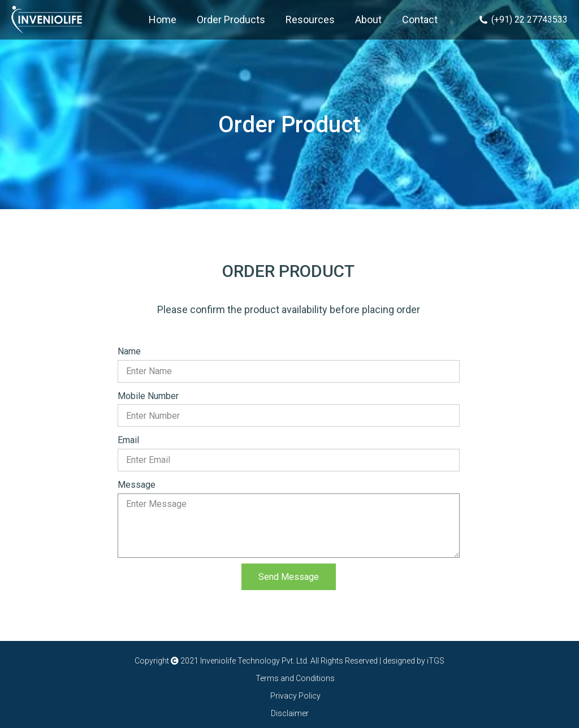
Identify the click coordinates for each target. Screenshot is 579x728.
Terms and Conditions (295, 678)
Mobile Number (148, 396)
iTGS (435, 661)
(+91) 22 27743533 (523, 19)
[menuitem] (163, 20)
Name (129, 351)
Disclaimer (290, 713)
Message (137, 485)
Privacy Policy (295, 696)
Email (128, 440)
